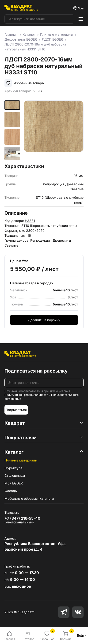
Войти (82, 635)
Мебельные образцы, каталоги (29, 498)
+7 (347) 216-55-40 (22, 518)
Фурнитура (13, 468)
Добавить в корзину (44, 320)
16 (29, 235)
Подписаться (16, 410)
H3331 (30, 221)
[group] (54, 130)
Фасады (11, 491)
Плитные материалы (21, 460)
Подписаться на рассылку (36, 371)
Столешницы (15, 475)
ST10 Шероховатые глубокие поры (49, 226)
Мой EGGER (14, 483)
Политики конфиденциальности (26, 395)
